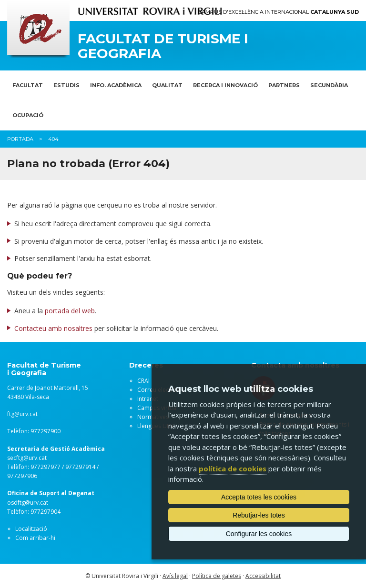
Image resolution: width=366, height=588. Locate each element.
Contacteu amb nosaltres (53, 328)
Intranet (148, 399)
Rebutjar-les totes (259, 515)
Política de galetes (217, 576)
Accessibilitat (263, 576)
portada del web (70, 311)
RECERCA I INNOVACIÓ (225, 85)
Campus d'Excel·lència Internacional (279, 12)
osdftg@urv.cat (28, 503)
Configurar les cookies (259, 534)
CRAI (143, 381)
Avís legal (175, 576)
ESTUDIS (66, 85)
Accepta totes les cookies (259, 497)
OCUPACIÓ (28, 115)
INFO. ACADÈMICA (116, 85)
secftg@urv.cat (27, 458)
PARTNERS (284, 85)
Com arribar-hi (35, 538)
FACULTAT (28, 85)
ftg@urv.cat (22, 414)
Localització (31, 529)
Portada (20, 139)
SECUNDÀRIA (329, 85)
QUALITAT (167, 85)
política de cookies (233, 468)
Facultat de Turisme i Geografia (163, 46)
